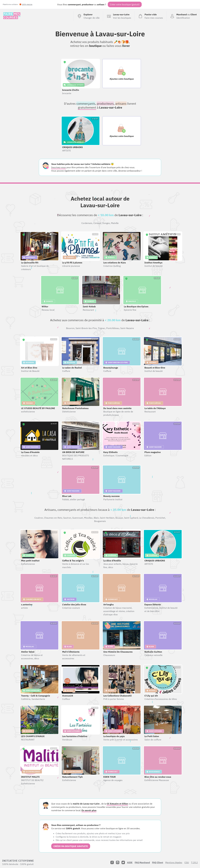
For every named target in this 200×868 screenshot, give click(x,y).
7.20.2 (194, 862)
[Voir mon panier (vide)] (150, 16)
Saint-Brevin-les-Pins (86, 328)
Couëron (39, 518)
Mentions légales (174, 862)
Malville (115, 223)
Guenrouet (78, 518)
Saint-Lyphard (131, 518)
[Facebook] (112, 862)
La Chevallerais (147, 518)
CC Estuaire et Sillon (117, 804)
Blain (96, 518)
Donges (106, 223)
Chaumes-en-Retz (53, 518)
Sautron (67, 518)
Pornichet (160, 518)
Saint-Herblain (107, 518)
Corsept (97, 223)
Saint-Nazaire (127, 328)
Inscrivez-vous (59, 167)
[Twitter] (123, 862)
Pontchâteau (113, 328)
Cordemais (87, 223)
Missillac (88, 518)
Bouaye (119, 518)
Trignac (102, 328)
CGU (187, 862)
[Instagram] (118, 862)
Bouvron (70, 328)
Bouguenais (100, 521)
